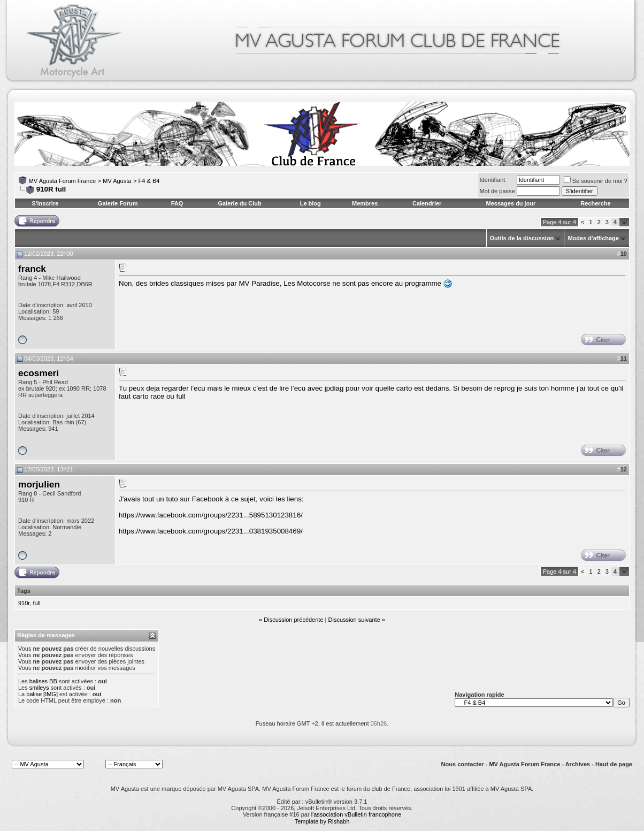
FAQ (177, 203)
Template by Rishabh (322, 821)
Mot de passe (497, 191)
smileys (39, 688)
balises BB (43, 681)
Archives (578, 764)
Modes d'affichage (593, 238)
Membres (365, 203)
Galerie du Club (239, 203)
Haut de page (614, 764)
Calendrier (427, 203)
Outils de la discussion (522, 238)
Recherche (595, 203)
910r (24, 603)
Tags (24, 591)
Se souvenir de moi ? (596, 181)
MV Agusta (117, 181)
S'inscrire (45, 203)
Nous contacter (463, 764)
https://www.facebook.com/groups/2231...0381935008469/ (211, 531)
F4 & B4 (149, 181)
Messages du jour (511, 203)
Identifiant (493, 180)
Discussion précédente (293, 620)
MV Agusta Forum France (62, 181)
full (37, 603)
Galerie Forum (118, 203)
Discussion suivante (354, 620)
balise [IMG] (42, 694)
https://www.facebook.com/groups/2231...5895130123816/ (211, 515)
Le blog (310, 203)
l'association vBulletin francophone (356, 814)
